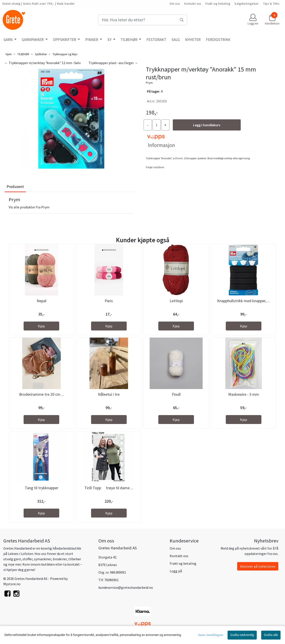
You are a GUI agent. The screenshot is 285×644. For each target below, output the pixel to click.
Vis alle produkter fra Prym (29, 207)
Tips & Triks (271, 4)
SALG (176, 40)
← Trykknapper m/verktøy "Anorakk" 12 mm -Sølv (43, 63)
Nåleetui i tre (109, 394)
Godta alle (271, 635)
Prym (149, 83)
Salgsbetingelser (247, 4)
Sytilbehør (39, 54)
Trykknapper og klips (63, 54)
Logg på (176, 571)
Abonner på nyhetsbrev (258, 566)
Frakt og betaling (218, 4)
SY (110, 40)
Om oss (175, 4)
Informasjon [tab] (161, 145)
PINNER (92, 40)
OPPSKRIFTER (65, 40)
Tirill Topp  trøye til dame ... (109, 488)
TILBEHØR (129, 40)
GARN (8, 40)
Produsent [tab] (15, 187)
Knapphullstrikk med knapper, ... (243, 301)
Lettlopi (176, 301)
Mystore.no (12, 584)
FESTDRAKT (156, 40)
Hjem (9, 54)
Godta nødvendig (242, 635)
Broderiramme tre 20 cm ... (42, 394)
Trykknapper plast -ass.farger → (113, 63)
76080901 (112, 580)
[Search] (142, 20)
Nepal (42, 301)
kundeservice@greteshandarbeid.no (126, 587)
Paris (109, 301)
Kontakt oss (193, 4)
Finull (176, 394)
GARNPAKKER (33, 40)
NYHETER (193, 40)
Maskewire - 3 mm (244, 394)
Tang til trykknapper (42, 488)
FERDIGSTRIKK (218, 40)
